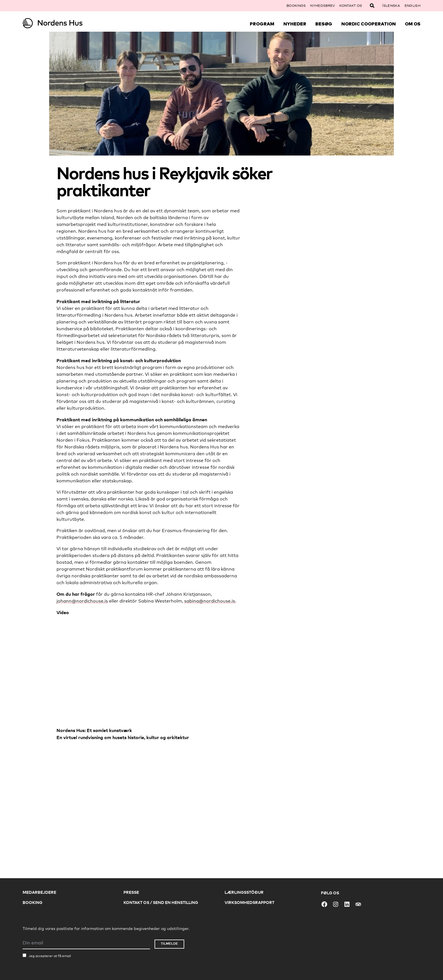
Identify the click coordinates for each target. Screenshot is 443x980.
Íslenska (391, 6)
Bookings (296, 6)
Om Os (413, 24)
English (412, 6)
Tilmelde (169, 943)
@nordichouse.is (217, 601)
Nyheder (295, 24)
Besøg (324, 24)
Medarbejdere (39, 892)
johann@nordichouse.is (82, 601)
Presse (131, 892)
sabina (192, 601)
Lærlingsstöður (244, 892)
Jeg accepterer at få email (50, 956)
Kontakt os (351, 6)
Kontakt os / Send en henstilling (161, 902)
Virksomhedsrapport (249, 902)
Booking (32, 902)
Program (262, 24)
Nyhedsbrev (323, 6)
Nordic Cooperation (369, 24)
